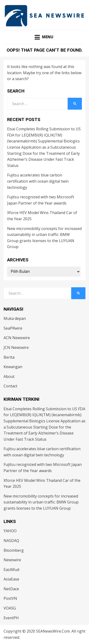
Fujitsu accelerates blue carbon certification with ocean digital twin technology (38, 181)
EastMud (11, 570)
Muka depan (15, 318)
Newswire (12, 560)
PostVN (10, 598)
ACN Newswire (17, 338)
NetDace (11, 589)
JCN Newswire (16, 347)
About (9, 376)
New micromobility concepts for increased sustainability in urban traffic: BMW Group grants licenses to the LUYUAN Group (41, 502)
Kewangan (13, 367)
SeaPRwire (13, 328)
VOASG (10, 608)
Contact (10, 386)
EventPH (11, 618)
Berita (9, 357)
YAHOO (10, 531)
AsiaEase (11, 579)
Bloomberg (14, 550)
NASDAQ (11, 541)
